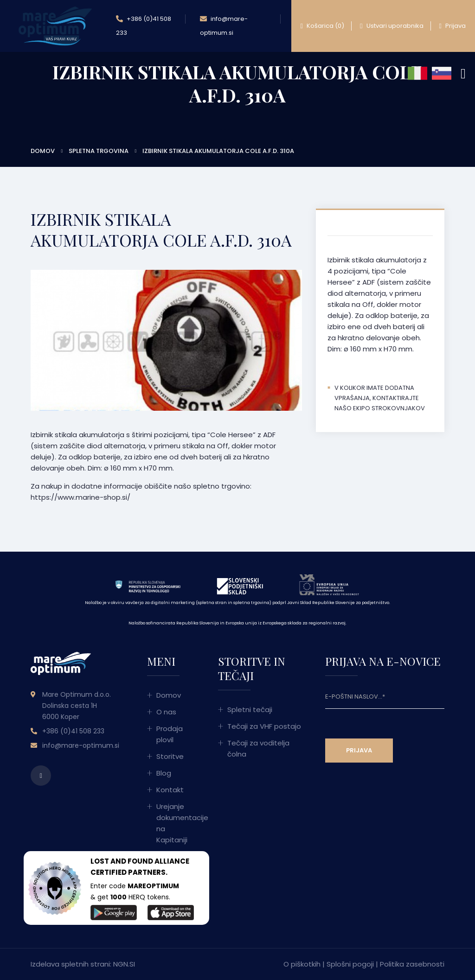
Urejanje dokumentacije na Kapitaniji (176, 823)
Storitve (170, 756)
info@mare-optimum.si (224, 25)
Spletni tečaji (250, 710)
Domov (43, 151)
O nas (166, 712)
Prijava (453, 26)
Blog (164, 773)
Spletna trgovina (99, 151)
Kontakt (170, 790)
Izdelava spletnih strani (70, 964)
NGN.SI (124, 964)
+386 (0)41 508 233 (144, 25)
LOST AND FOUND (122, 861)
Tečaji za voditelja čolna (258, 748)
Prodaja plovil (170, 734)
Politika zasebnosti (412, 964)
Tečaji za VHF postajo (264, 726)
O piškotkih (302, 964)
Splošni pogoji (350, 964)
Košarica (322, 26)
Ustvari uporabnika (392, 26)
